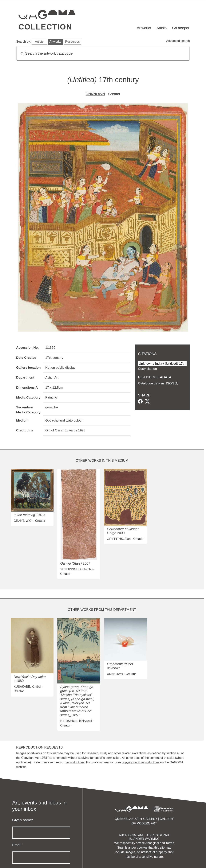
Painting (51, 397)
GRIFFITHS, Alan (119, 539)
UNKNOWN (95, 94)
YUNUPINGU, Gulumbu (77, 569)
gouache (52, 407)
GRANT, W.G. (23, 521)
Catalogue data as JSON (156, 383)
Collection (45, 27)
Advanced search (178, 41)
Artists (162, 28)
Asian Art (52, 377)
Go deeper (181, 28)
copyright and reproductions (141, 762)
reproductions (75, 762)
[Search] (103, 54)
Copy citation (147, 369)
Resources (72, 42)
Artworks (144, 28)
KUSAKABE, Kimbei (27, 687)
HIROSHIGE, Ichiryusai (76, 721)
